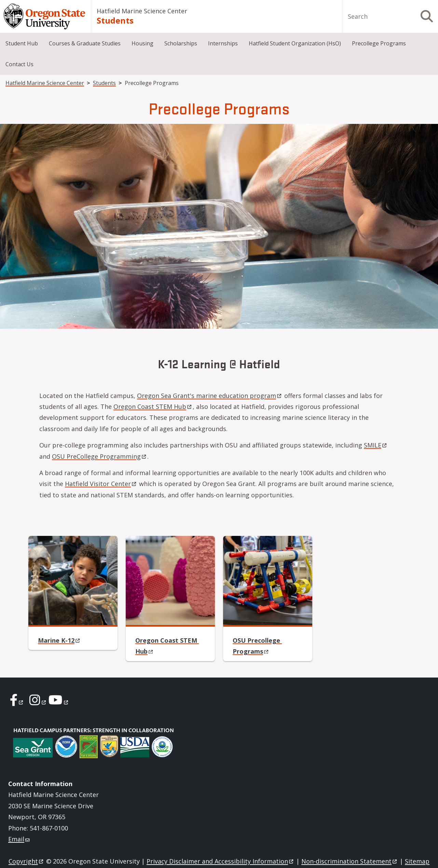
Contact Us (19, 64)
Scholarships (181, 43)
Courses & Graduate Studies (85, 43)
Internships (223, 43)
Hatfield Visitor (101, 484)
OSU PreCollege (100, 456)
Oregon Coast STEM (153, 407)
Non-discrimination (350, 861)
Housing (142, 43)
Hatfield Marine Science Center (142, 11)
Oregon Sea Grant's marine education (210, 396)
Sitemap (417, 861)
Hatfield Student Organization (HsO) (295, 43)
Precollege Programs (379, 43)
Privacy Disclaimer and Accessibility (221, 861)
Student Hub (22, 43)
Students (115, 20)
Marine (59, 640)
